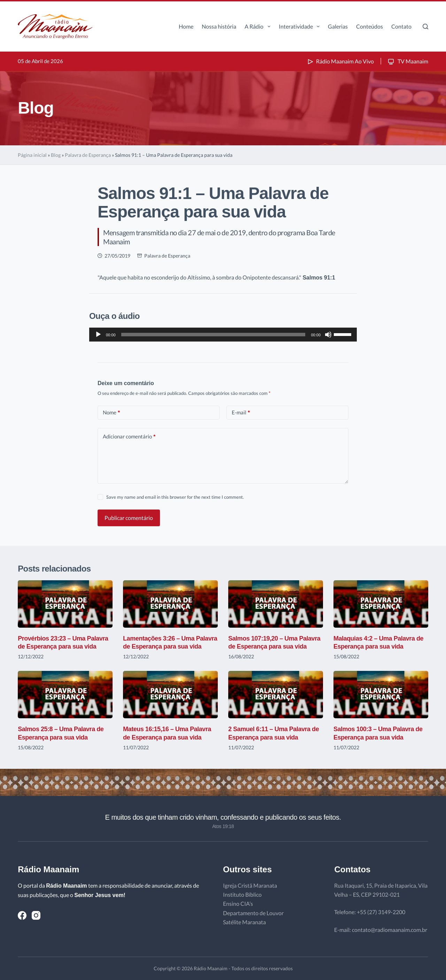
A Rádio (259, 26)
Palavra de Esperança (88, 155)
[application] (223, 335)
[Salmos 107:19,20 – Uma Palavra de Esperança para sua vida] (276, 604)
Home (186, 26)
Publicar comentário (129, 518)
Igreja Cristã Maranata (250, 885)
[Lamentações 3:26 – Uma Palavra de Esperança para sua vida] (170, 604)
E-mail (241, 412)
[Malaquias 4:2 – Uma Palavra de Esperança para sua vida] (381, 604)
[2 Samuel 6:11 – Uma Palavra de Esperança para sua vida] (276, 695)
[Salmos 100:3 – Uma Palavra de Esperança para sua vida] (381, 695)
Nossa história (219, 26)
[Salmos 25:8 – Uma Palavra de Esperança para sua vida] (65, 695)
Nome (111, 412)
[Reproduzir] (98, 335)
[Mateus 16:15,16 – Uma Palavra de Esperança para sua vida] (170, 695)
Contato (401, 26)
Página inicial (32, 155)
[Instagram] (36, 915)
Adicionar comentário (129, 437)
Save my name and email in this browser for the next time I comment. (175, 497)
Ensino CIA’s (238, 904)
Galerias (338, 26)
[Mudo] (328, 335)
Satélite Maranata (244, 922)
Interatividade (301, 26)
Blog (56, 155)
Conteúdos (370, 26)
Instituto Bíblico (242, 894)
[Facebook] (22, 915)
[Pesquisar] (425, 26)
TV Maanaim (407, 61)
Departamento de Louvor (253, 913)
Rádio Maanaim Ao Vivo (340, 61)
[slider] (213, 335)
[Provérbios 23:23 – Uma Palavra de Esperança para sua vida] (65, 604)
